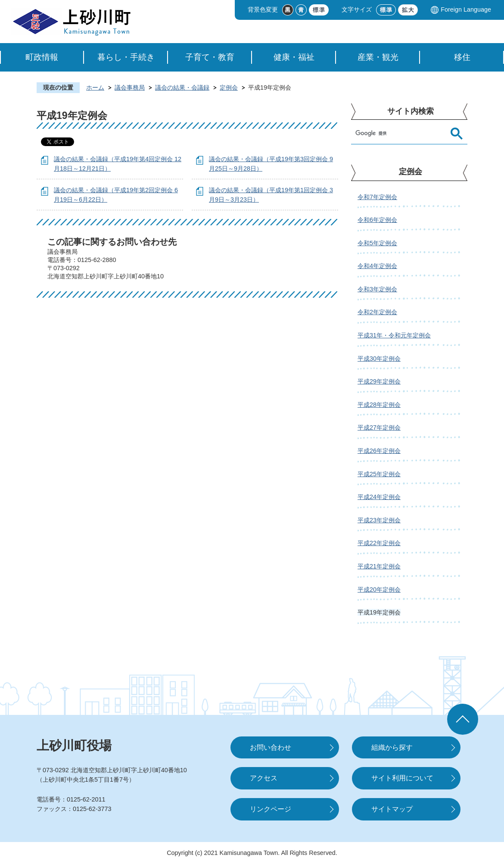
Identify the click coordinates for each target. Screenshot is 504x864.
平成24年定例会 (379, 497)
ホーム (95, 87)
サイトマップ (392, 809)
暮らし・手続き (126, 57)
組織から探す (392, 747)
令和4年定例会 (377, 266)
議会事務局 (130, 87)
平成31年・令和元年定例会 (394, 335)
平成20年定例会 (379, 590)
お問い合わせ (271, 747)
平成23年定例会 (379, 520)
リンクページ (271, 809)
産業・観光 (378, 57)
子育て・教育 (210, 57)
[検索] (401, 134)
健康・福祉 (294, 57)
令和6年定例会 (377, 220)
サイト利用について (402, 778)
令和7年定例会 (377, 197)
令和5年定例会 (377, 243)
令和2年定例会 (377, 312)
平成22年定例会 (379, 543)
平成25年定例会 (379, 474)
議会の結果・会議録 (182, 87)
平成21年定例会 (379, 566)
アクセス (264, 778)
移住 (462, 57)
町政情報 (42, 57)
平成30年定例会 (379, 359)
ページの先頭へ (463, 719)
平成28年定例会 (379, 405)
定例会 (229, 87)
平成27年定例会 (379, 427)
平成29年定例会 (379, 381)
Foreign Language (466, 9)
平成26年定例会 (379, 451)
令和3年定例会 (377, 289)
